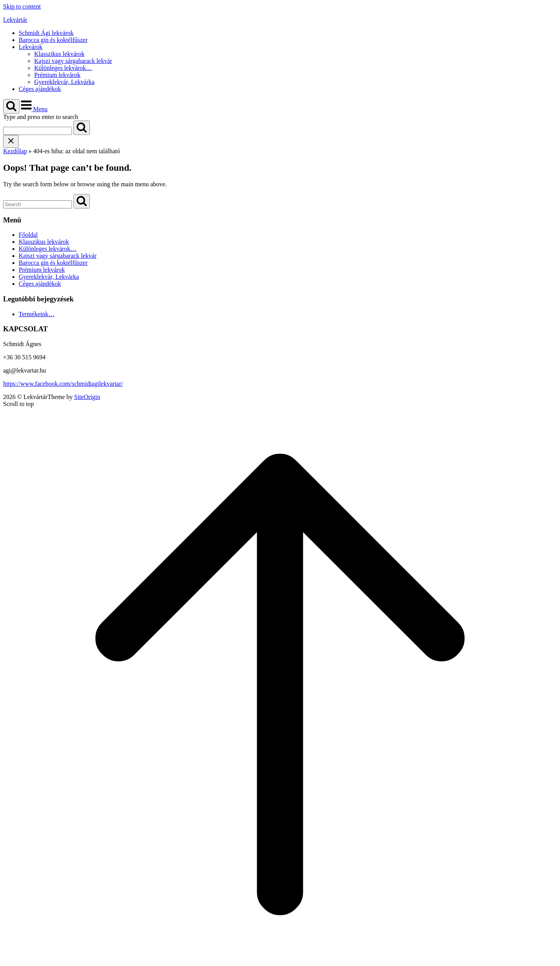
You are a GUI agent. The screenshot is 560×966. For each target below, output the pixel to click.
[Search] (82, 128)
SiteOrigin (87, 397)
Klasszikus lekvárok (59, 54)
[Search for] (38, 131)
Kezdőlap (15, 151)
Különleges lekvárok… (63, 68)
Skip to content (22, 6)
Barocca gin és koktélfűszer (53, 40)
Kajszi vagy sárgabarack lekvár (73, 61)
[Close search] (11, 141)
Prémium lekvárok (57, 75)
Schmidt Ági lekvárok (46, 33)
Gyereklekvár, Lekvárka (64, 82)
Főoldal (28, 235)
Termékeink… (37, 314)
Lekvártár (15, 20)
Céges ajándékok (40, 89)
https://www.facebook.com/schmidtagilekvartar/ (63, 384)
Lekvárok (31, 47)
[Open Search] (11, 106)
